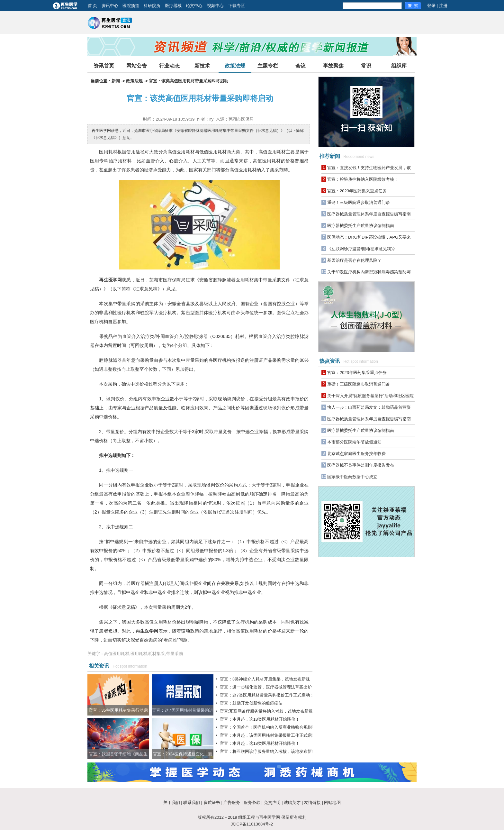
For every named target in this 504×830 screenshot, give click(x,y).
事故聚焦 (333, 66)
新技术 (202, 66)
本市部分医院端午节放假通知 (354, 442)
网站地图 (332, 803)
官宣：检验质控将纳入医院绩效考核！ (363, 179)
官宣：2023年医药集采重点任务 (357, 191)
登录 (431, 6)
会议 (301, 66)
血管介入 (131, 336)
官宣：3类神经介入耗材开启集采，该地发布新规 (265, 679)
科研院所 (152, 6)
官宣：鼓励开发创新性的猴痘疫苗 (251, 703)
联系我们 (192, 803)
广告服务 (232, 803)
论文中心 (194, 6)
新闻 (116, 81)
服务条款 (252, 803)
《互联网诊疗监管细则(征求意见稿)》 (362, 249)
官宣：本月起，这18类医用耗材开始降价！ (260, 719)
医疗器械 (173, 6)
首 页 (93, 6)
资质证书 (212, 803)
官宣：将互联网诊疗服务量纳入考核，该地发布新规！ (270, 751)
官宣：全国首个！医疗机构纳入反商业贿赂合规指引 (268, 727)
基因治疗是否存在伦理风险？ (354, 260)
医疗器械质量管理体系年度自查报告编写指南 (369, 214)
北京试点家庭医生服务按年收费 (356, 454)
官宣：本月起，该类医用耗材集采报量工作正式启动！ (270, 735)
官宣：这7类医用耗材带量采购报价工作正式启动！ (267, 695)
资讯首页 (104, 66)
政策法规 (235, 66)
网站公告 (137, 66)
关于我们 (172, 803)
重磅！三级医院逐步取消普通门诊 (359, 202)
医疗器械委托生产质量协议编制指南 (361, 226)
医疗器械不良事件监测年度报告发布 (361, 465)
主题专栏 (268, 66)
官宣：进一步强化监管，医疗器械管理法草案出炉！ (268, 687)
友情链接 (312, 803)
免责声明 (272, 803)
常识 (366, 66)
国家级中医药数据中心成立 (352, 477)
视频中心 (215, 6)
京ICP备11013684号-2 (252, 824)
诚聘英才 (292, 803)
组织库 (399, 66)
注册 (443, 6)
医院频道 (131, 6)
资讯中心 (110, 6)
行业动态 (169, 66)
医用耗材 (108, 152)
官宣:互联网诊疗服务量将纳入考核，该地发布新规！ (269, 711)
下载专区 (237, 6)
